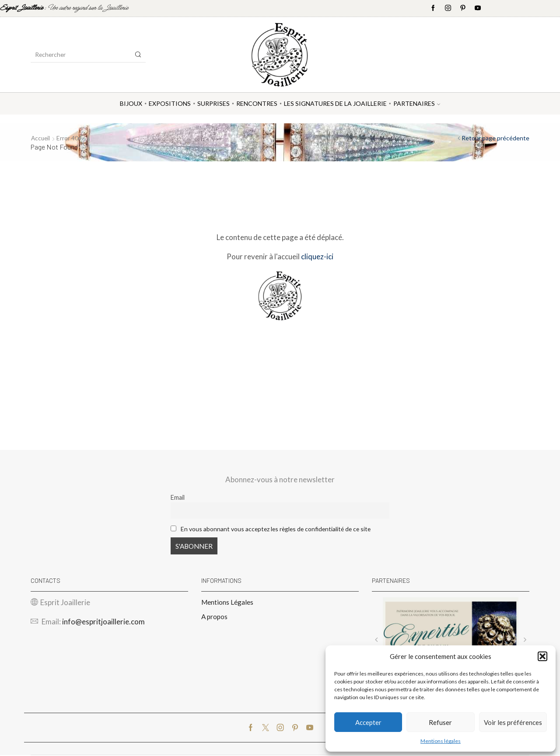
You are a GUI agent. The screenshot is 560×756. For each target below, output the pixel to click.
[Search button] (138, 55)
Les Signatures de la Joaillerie (335, 103)
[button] (542, 656)
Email (178, 497)
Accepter (368, 722)
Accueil (41, 138)
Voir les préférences (513, 722)
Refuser (440, 722)
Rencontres (257, 103)
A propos (215, 618)
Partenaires (417, 103)
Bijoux (131, 103)
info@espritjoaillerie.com (103, 622)
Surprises (213, 103)
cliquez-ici (317, 256)
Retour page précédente (495, 138)
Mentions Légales (227, 603)
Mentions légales (441, 741)
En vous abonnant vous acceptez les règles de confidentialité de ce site (279, 528)
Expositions (170, 103)
